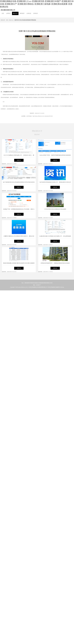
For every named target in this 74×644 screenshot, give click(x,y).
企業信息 (29, 13)
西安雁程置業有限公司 (8, 10)
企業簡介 (8, 13)
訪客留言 (36, 13)
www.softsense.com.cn (23, 287)
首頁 (3, 13)
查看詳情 (19, 160)
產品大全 (15, 13)
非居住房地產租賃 (33, 287)
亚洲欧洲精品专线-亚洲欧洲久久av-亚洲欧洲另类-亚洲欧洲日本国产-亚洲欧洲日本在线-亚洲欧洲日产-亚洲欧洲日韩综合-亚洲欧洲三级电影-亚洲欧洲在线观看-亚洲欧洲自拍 (37, 4)
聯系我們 (22, 13)
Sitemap (62, 287)
